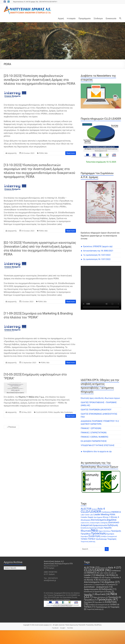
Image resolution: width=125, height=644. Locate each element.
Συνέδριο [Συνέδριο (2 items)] (104, 536)
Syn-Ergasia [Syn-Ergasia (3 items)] (98, 517)
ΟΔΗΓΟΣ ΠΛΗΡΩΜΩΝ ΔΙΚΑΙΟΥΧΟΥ (96, 410)
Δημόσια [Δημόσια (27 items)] (111, 520)
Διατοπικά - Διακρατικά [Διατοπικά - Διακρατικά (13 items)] (98, 587)
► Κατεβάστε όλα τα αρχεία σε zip (96, 451)
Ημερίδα (57, 412)
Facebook (55, 628)
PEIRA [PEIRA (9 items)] (112, 515)
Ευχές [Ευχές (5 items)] (101, 528)
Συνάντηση (68, 412)
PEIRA (41, 153)
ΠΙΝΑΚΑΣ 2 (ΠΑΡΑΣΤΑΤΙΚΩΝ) (94, 433)
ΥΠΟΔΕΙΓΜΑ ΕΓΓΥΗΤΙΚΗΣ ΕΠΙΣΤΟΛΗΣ (98, 445)
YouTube (70, 628)
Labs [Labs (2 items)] (91, 515)
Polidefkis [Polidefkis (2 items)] (84, 517)
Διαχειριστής (12, 153)
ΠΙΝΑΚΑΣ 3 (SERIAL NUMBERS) (94, 437)
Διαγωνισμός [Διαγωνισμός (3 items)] (95, 523)
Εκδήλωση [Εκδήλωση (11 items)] (113, 525)
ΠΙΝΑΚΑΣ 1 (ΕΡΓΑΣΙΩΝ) (91, 428)
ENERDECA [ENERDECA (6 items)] (116, 512)
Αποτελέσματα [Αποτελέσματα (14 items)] (98, 520)
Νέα (46, 153)
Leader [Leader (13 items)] (97, 514)
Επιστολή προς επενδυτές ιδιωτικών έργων (100, 398)
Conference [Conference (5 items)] (106, 512)
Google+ (63, 628)
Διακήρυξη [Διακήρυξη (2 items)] (104, 523)
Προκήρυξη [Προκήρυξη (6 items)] (116, 531)
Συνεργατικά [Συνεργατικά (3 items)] (112, 536)
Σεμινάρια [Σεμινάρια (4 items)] (110, 534)
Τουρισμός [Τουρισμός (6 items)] (112, 539)
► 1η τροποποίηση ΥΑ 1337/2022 (96, 255)
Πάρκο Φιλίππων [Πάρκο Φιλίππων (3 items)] (104, 531)
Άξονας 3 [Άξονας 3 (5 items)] (107, 517)
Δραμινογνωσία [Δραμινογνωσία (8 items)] (100, 525)
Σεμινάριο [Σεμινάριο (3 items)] (84, 536)
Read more (71, 153)
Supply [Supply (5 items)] (91, 517)
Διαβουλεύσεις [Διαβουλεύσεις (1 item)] (85, 523)
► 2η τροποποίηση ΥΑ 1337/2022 (96, 259)
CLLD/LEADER (42, 412)
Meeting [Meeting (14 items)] (105, 515)
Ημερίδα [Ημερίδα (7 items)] (108, 528)
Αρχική (61, 18)
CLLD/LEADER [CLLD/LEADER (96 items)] (91, 512)
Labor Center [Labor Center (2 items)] (85, 515)
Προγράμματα (85, 18)
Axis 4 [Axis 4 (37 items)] (101, 509)
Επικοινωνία (111, 18)
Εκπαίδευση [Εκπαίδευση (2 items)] (85, 528)
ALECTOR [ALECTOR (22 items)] (86, 509)
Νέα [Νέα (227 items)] (94, 530)
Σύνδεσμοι (98, 18)
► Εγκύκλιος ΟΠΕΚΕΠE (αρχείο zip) (97, 246)
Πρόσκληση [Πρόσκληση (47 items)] (98, 533)
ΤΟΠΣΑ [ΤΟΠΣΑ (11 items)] (91, 539)
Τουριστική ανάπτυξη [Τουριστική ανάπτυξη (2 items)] (88, 542)
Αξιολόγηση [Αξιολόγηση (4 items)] (85, 520)
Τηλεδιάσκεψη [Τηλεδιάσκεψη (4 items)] (101, 539)
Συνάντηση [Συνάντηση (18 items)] (94, 536)
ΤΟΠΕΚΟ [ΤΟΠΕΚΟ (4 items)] (84, 539)
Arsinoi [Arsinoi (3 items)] (94, 509)
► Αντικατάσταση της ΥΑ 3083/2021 (97, 251)
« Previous (11, 427)
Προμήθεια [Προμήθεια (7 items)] (86, 534)
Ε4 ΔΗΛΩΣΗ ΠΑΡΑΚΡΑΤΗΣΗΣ (94, 441)
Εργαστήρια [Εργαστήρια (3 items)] (94, 528)
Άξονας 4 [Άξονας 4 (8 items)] (115, 517)
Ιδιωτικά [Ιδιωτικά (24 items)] (86, 531)
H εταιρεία (71, 18)
